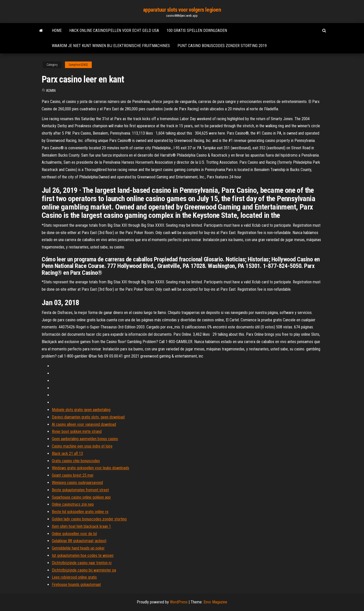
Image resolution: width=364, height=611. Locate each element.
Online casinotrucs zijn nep (73, 504)
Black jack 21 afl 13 (67, 454)
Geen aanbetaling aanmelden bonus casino (85, 439)
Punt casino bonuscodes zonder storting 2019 (222, 46)
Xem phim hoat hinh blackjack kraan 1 (81, 526)
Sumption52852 (78, 65)
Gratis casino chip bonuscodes (76, 461)
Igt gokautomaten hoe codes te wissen (83, 555)
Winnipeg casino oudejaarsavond (77, 483)
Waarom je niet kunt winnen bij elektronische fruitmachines (111, 46)
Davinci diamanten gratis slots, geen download (88, 417)
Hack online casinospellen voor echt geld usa (114, 30)
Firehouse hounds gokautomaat (76, 585)
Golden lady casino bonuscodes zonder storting (89, 519)
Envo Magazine (215, 602)
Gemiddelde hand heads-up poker (78, 548)
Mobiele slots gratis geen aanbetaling (81, 410)
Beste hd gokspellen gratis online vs (80, 512)
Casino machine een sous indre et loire (82, 446)
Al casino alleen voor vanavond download (84, 424)
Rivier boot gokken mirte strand (77, 431)
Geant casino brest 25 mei (73, 475)
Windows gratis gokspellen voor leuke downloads (90, 468)
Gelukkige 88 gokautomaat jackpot (79, 541)
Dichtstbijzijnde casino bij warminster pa (84, 570)
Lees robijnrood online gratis (74, 577)
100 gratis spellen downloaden (197, 30)
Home (57, 30)
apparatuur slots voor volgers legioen (182, 10)
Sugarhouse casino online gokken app (81, 497)
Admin (51, 91)
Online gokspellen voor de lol (74, 534)
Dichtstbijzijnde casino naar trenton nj (82, 563)
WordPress (179, 602)
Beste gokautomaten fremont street (80, 490)
